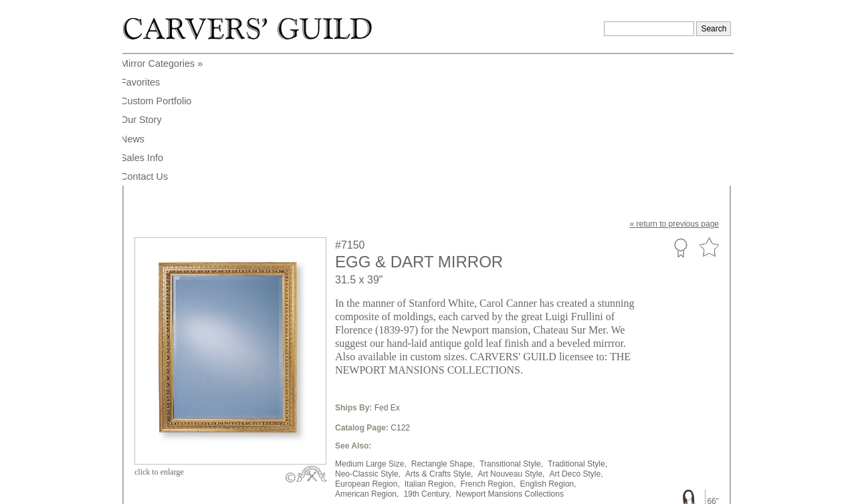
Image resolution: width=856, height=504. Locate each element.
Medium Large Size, (371, 332)
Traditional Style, (577, 332)
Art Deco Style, (576, 342)
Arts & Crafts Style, (439, 342)
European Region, (367, 352)
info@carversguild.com (213, 487)
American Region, (367, 362)
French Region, (488, 352)
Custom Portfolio (680, 116)
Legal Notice (616, 489)
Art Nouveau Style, (511, 342)
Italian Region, (430, 352)
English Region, (548, 352)
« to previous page (674, 92)
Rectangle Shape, (443, 332)
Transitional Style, (511, 332)
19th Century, (427, 362)
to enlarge (159, 340)
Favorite (709, 116)
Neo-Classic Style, (368, 342)
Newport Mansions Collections (510, 362)
